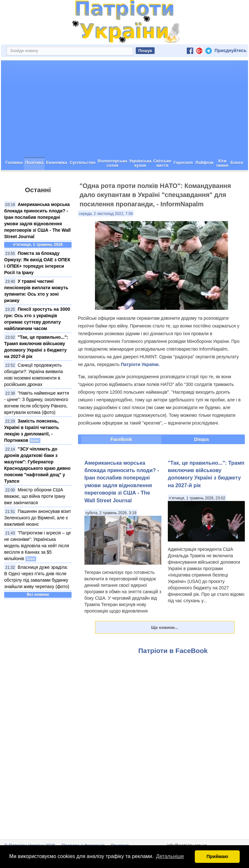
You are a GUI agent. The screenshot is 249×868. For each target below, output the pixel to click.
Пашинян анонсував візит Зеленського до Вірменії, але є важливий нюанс (38, 518)
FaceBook (121, 439)
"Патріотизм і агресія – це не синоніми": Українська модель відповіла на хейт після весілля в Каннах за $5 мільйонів (38, 546)
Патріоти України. (140, 364)
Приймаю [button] (217, 856)
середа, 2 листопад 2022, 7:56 (106, 214)
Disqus (202, 439)
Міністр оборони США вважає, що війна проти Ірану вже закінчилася (35, 496)
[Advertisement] (125, 109)
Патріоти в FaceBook (173, 651)
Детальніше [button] (170, 856)
